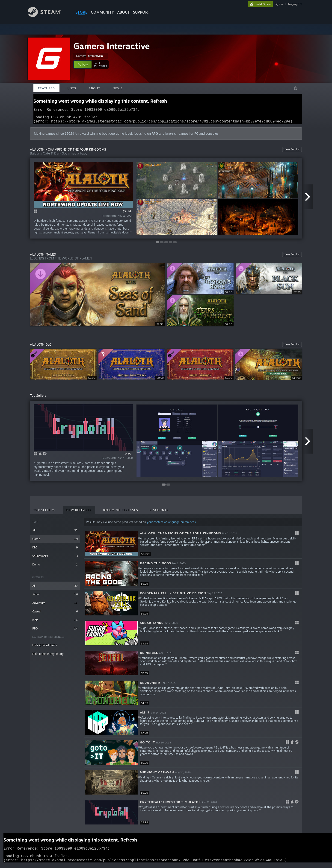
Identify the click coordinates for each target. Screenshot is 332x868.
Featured (46, 88)
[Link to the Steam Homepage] (48, 16)
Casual (55, 614)
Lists (72, 88)
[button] (83, 64)
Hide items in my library (48, 657)
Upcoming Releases (121, 513)
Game (55, 542)
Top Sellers (44, 513)
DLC (55, 550)
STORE (82, 12)
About (123, 12)
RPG (55, 631)
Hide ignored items (45, 648)
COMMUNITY (102, 12)
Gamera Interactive (112, 46)
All (55, 533)
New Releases (79, 513)
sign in (279, 4)
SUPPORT (142, 12)
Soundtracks (55, 559)
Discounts (159, 513)
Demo (55, 567)
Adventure (55, 606)
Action (55, 597)
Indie (55, 623)
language (294, 4)
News (118, 88)
